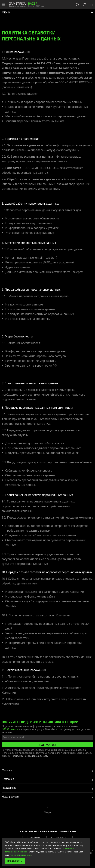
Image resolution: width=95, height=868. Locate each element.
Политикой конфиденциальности (30, 756)
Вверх (47, 812)
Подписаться (47, 745)
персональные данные (21, 855)
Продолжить (15, 861)
